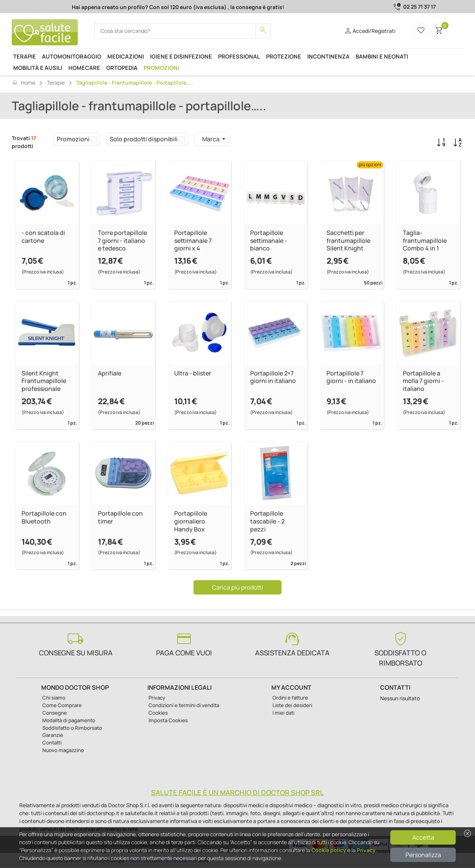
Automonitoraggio (72, 56)
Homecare (84, 68)
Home (23, 82)
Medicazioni (126, 56)
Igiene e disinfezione (181, 56)
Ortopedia (122, 68)
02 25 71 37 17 (419, 7)
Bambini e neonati (382, 56)
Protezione (284, 56)
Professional (239, 56)
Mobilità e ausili (38, 68)
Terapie (25, 56)
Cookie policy (329, 850)
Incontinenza (328, 56)
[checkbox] (94, 139)
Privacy (366, 850)
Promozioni (161, 68)
